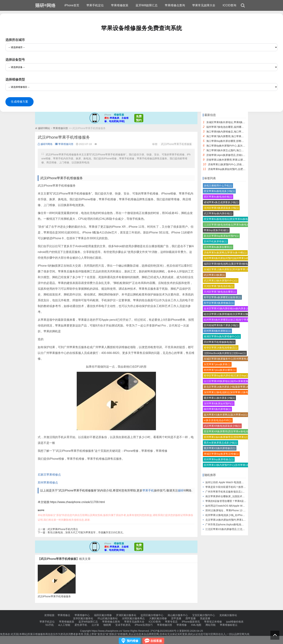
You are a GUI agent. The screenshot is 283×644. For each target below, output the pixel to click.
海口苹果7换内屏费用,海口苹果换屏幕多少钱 (231, 136)
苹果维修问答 (60, 128)
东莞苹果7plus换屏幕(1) (217, 364)
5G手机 (50, 625)
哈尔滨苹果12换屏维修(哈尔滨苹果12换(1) (228, 314)
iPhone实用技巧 (144, 625)
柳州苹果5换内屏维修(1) (217, 409)
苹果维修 (182, 625)
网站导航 (211, 625)
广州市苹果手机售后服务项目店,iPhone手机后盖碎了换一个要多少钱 (244, 492)
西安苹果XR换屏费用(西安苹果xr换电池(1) (228, 431)
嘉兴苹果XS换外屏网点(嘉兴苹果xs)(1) (226, 415)
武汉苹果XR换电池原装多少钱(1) (222, 426)
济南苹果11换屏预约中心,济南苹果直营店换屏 (234, 164)
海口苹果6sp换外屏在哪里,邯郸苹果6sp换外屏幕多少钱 (237, 141)
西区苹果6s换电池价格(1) (218, 197)
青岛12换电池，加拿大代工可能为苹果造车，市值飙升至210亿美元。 (86, 532)
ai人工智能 (64, 625)
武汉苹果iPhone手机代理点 (63, 529)
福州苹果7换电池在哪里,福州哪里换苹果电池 (231, 127)
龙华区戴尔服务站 (83, 618)
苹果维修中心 (82, 615)
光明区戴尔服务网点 (133, 618)
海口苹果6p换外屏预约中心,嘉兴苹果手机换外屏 (233, 146)
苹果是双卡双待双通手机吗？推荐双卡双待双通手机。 (236, 487)
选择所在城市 (15, 40)
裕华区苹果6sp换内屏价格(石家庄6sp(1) (226, 376)
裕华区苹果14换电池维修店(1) (221, 348)
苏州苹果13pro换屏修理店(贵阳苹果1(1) (226, 437)
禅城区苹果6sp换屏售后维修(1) (221, 454)
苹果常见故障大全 (204, 5)
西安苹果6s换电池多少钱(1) (219, 191)
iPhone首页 (72, 5)
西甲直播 (191, 618)
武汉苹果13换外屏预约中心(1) (221, 281)
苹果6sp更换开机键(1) (216, 230)
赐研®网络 (45, 144)
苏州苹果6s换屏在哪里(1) (218, 247)
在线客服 (156, 641)
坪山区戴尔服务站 (108, 618)
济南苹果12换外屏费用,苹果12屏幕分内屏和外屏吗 (235, 160)
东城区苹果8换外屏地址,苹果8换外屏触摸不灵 (232, 122)
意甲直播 (176, 618)
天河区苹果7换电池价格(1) (219, 286)
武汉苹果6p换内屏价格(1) (218, 213)
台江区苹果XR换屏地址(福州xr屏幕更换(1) (228, 381)
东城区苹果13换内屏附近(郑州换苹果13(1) (228, 269)
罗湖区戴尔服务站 (126, 615)
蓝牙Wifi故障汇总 (147, 5)
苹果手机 (148, 490)
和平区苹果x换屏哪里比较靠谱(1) (222, 297)
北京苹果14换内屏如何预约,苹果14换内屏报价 (231, 520)
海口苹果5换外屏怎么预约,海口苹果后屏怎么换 (233, 150)
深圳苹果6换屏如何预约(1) (219, 403)
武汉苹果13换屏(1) (214, 275)
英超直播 (205, 618)
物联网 (107, 625)
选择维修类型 (15, 80)
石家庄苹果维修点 (49, 475)
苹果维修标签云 (229, 625)
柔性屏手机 (81, 625)
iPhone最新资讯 (191, 622)
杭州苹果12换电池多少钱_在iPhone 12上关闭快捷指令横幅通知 (241, 515)
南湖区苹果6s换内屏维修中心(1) (222, 336)
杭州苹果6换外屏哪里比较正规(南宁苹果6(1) (229, 320)
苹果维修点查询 (175, 5)
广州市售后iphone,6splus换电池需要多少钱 (230, 524)
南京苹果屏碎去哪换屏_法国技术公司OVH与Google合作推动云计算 (243, 496)
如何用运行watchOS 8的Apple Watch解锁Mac (231, 506)
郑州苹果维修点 (48, 483)
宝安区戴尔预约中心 (204, 615)
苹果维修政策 (120, 5)
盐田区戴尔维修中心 (152, 615)
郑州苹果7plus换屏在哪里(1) (220, 370)
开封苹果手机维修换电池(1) (219, 342)
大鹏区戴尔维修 (158, 618)
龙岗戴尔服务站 (228, 615)
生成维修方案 (19, 102)
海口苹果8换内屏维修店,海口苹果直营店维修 (231, 132)
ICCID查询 (229, 5)
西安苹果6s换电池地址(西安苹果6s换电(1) (227, 219)
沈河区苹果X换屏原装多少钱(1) (221, 208)
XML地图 (196, 625)
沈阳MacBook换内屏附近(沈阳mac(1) (225, 353)
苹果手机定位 (95, 5)
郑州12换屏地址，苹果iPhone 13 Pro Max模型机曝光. (236, 510)
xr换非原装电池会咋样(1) (218, 420)
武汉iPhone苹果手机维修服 (176, 144)
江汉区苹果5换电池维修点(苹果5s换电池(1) (228, 225)
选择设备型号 (15, 60)
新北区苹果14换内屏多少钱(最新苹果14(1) (228, 387)
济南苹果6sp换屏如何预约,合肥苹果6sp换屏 (233, 169)
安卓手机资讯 (123, 625)
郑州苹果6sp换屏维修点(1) (219, 459)
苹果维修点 (64, 615)
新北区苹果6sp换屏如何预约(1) (221, 236)
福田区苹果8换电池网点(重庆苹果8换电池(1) (229, 264)
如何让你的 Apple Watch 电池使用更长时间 (230, 482)
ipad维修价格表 (235, 622)
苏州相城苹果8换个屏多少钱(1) (221, 325)
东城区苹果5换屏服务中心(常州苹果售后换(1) (229, 359)
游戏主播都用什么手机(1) (218, 186)
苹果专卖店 (171, 622)
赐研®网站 (44, 128)
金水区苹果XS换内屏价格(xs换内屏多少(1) (228, 308)
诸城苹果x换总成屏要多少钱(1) (221, 202)
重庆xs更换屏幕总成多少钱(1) (220, 443)
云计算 (95, 625)
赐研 (181, 490)
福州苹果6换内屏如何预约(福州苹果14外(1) (228, 258)
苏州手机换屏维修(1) (215, 241)
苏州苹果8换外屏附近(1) (217, 331)
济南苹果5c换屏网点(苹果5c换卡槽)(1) (225, 253)
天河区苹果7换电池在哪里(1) (220, 292)
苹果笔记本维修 (213, 622)
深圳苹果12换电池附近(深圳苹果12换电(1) (228, 392)
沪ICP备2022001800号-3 (164, 631)
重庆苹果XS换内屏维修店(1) (220, 448)
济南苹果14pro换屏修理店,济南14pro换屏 (230, 155)
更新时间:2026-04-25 (191, 631)
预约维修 (132, 641)
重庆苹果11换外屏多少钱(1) (219, 398)
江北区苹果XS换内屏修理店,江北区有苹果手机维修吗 (235, 529)
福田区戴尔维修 (103, 615)
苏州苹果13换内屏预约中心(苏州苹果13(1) (228, 465)
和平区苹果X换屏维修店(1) (219, 303)
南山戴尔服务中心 (178, 615)
